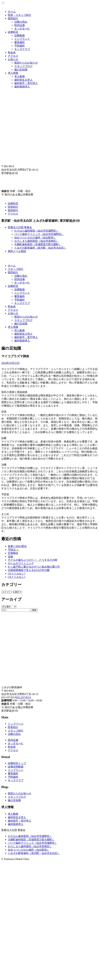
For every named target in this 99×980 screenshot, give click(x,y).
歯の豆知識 (21, 70)
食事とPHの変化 (17, 546)
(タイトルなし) (17, 574)
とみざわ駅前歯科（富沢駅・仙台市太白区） (40, 248)
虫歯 (10, 556)
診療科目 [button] (13, 286)
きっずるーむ (22, 29)
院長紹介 (13, 207)
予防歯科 (20, 46)
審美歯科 (20, 42)
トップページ (16, 724)
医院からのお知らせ (26, 63)
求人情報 (13, 73)
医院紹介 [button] (13, 272)
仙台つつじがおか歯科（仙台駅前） (35, 238)
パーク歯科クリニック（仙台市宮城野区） (39, 234)
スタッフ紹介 (16, 269)
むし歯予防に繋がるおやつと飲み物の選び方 (34, 567)
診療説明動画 (16, 767)
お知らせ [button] (13, 313)
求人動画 (20, 76)
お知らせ (13, 59)
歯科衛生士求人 (23, 80)
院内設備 (20, 25)
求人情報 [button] (13, 327)
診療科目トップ (17, 763)
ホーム (12, 12)
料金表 (12, 53)
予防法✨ (13, 550)
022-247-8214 (24, 697)
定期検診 (13, 553)
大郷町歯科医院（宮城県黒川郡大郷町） (38, 244)
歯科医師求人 (22, 87)
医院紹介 (13, 18)
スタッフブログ (23, 66)
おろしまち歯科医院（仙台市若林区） (36, 241)
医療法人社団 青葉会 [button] (20, 227)
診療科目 (13, 32)
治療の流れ (21, 22)
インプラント (22, 39)
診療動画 (20, 35)
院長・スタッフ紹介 (20, 15)
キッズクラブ (22, 49)
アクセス (13, 56)
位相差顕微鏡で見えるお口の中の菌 (29, 570)
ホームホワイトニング (21, 563)
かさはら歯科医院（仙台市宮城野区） (36, 231)
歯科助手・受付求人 (26, 83)
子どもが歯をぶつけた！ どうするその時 (33, 560)
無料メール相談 (17, 251)
